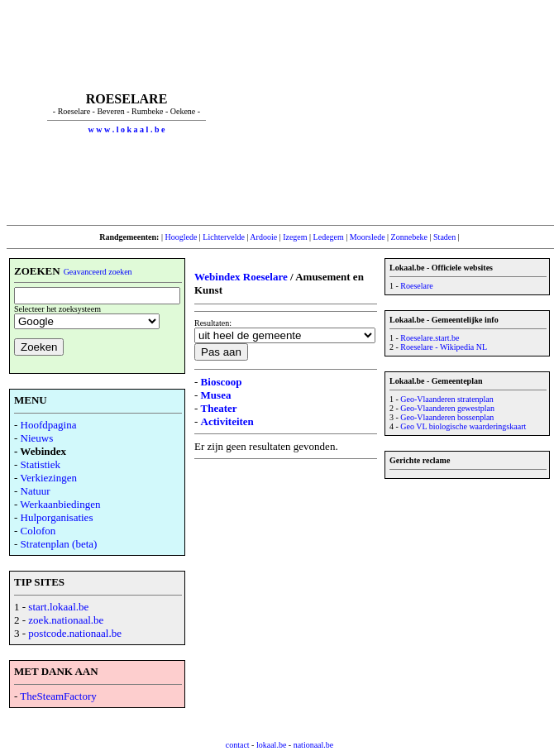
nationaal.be (314, 745)
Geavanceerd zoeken (98, 272)
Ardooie (263, 237)
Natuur (36, 491)
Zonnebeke (409, 237)
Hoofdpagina (49, 425)
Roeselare (416, 286)
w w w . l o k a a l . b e (127, 129)
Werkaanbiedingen (60, 504)
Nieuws (37, 438)
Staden (444, 237)
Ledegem (329, 237)
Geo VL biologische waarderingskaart (463, 426)
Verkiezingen (48, 478)
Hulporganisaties (57, 517)
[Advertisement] (399, 112)
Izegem (295, 237)
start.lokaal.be (58, 607)
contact (238, 745)
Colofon (38, 531)
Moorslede (368, 237)
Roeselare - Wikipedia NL (444, 347)
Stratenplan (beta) (59, 544)
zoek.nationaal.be (66, 620)
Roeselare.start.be (430, 338)
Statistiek (41, 464)
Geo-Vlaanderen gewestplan (447, 408)
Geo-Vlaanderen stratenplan (447, 399)
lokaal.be (271, 745)
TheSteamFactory (58, 696)
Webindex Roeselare (241, 277)
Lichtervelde (224, 237)
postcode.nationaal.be (75, 633)
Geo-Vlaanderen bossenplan (447, 417)
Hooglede (181, 237)
